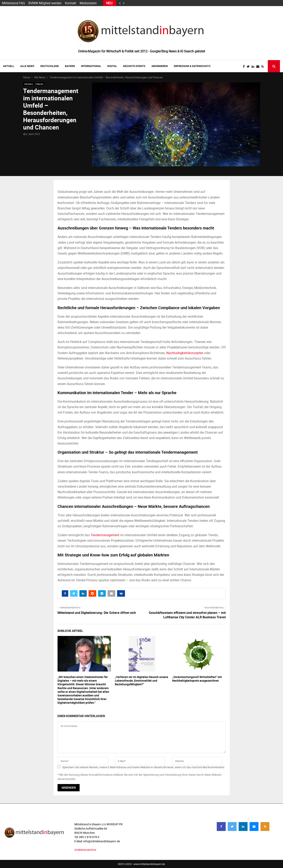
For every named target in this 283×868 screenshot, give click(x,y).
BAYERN (70, 66)
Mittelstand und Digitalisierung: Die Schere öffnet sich (97, 613)
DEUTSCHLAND (50, 66)
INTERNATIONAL (91, 66)
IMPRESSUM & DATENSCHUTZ (192, 66)
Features (39, 84)
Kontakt (71, 3)
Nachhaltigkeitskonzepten (185, 353)
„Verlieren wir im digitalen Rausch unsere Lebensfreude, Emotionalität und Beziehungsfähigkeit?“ (141, 681)
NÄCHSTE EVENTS (134, 66)
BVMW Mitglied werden (45, 3)
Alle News (27, 66)
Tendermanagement (105, 535)
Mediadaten (88, 3)
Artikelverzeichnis (85, 850)
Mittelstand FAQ (13, 3)
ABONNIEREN (160, 66)
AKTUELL (9, 66)
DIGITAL (112, 66)
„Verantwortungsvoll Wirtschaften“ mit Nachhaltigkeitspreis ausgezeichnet (197, 679)
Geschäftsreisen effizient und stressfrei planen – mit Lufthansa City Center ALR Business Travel (187, 615)
